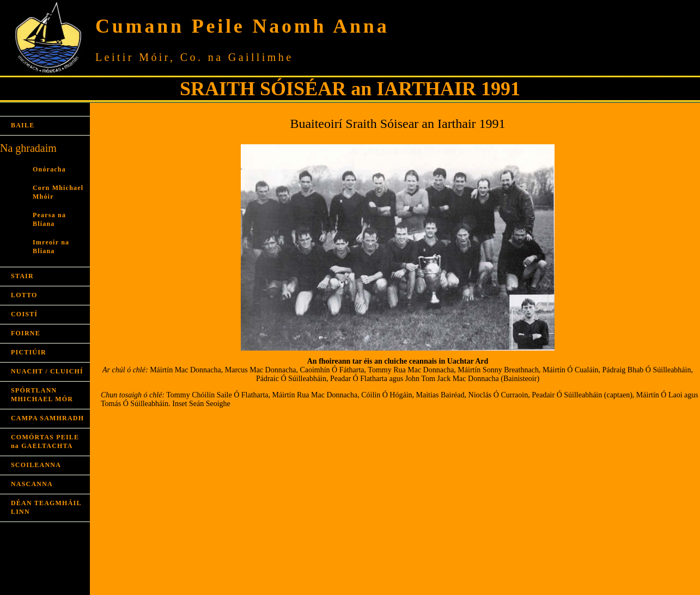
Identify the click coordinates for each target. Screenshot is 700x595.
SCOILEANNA (36, 465)
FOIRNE (26, 333)
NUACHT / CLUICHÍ (47, 371)
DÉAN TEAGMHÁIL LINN (46, 507)
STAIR (22, 276)
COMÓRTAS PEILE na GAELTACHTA (45, 441)
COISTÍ (24, 314)
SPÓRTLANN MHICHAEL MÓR (42, 395)
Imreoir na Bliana (51, 247)
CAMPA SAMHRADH (47, 418)
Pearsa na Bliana (49, 219)
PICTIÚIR (29, 352)
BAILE (23, 125)
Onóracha (49, 169)
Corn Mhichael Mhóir (58, 192)
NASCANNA (32, 484)
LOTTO (24, 295)
